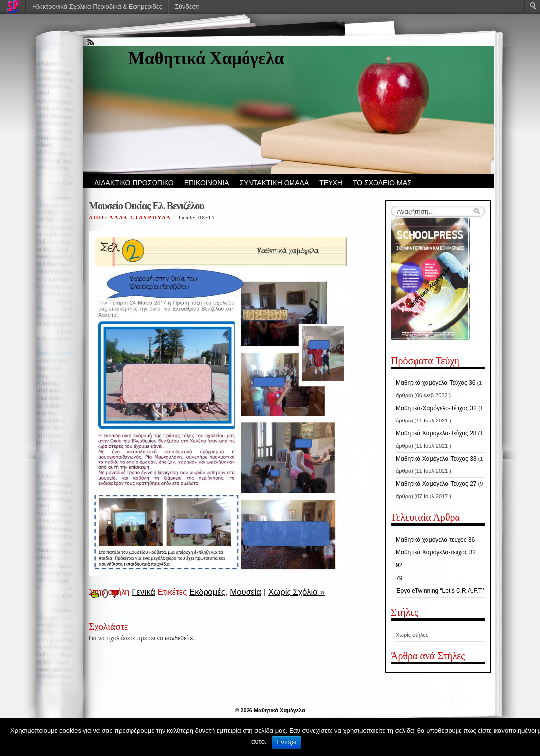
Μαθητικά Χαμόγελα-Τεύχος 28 (436, 433)
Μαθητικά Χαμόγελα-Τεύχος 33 (436, 459)
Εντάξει (287, 742)
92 (399, 565)
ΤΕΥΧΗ (331, 183)
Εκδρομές (207, 592)
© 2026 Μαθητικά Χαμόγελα (270, 710)
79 (399, 578)
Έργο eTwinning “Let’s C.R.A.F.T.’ (440, 591)
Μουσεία (246, 592)
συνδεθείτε (179, 638)
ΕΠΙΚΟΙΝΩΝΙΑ (207, 183)
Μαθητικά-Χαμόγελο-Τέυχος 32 (436, 408)
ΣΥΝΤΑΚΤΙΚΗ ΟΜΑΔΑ (274, 183)
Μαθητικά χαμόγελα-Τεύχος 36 (436, 383)
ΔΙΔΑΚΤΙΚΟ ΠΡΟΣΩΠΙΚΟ (134, 183)
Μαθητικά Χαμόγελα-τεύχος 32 (436, 552)
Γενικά (144, 592)
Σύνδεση (187, 7)
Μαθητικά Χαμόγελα (206, 59)
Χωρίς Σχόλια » (296, 592)
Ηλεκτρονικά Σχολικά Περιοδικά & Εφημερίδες (97, 7)
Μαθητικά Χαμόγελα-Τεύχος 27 (436, 484)
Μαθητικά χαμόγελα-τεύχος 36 (435, 540)
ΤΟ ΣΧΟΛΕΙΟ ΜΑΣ (382, 183)
